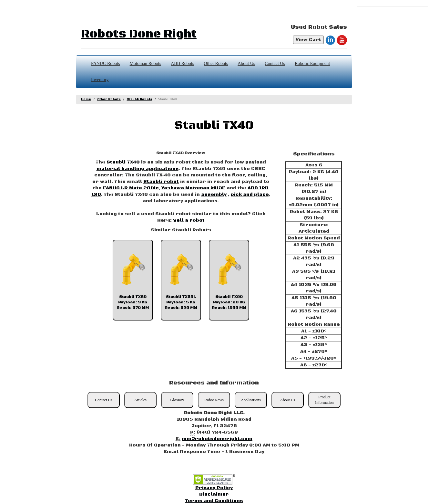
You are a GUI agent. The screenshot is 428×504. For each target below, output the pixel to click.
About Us (246, 63)
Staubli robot (161, 182)
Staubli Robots (140, 99)
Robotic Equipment (312, 63)
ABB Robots (182, 63)
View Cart (308, 40)
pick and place (250, 194)
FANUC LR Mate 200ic (131, 188)
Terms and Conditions (214, 501)
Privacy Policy (214, 488)
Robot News (214, 400)
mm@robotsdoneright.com (217, 439)
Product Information (324, 400)
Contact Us (275, 63)
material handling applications (138, 169)
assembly (214, 194)
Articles (140, 400)
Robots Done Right (139, 34)
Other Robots (216, 63)
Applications (251, 400)
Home (86, 99)
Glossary (177, 400)
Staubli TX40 (123, 162)
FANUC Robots (106, 63)
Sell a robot (189, 220)
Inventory (100, 80)
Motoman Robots (146, 63)
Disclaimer (214, 494)
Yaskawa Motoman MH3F (193, 188)
